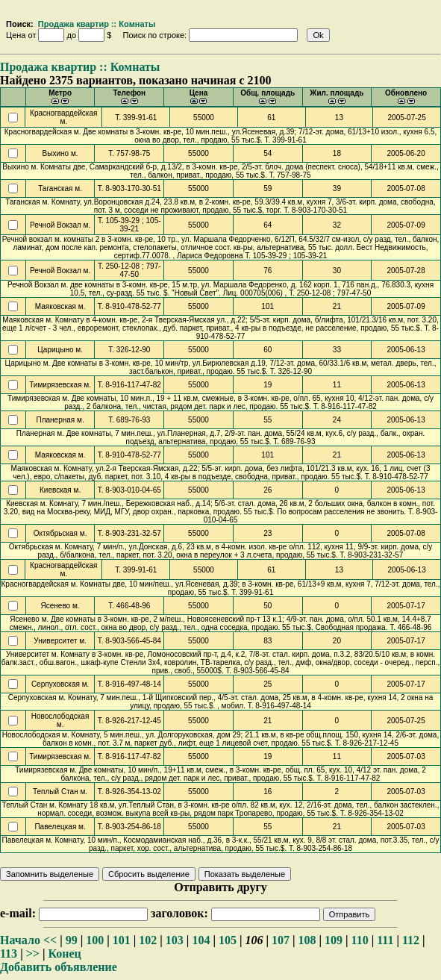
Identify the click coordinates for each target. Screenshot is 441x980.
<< (50, 940)
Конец (64, 954)
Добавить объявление (59, 967)
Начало (20, 940)
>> (33, 954)
